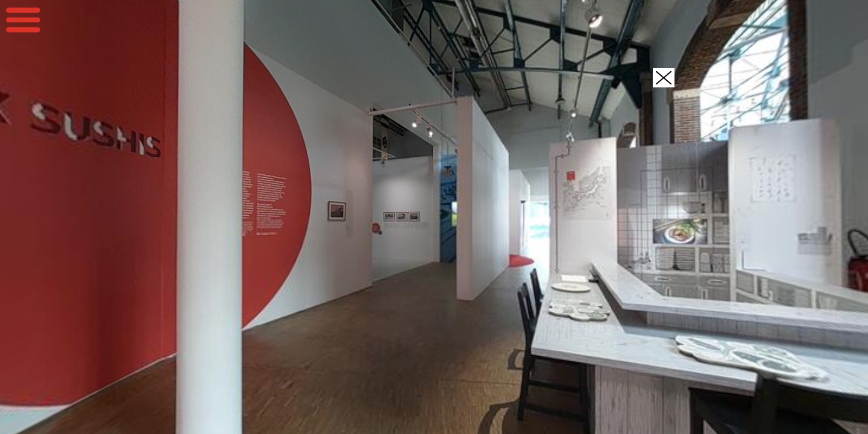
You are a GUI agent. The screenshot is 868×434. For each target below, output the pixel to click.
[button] (664, 78)
